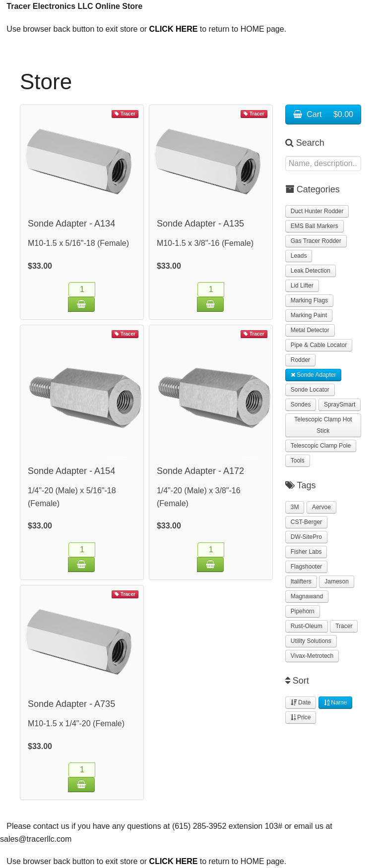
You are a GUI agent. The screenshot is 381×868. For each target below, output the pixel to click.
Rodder (300, 360)
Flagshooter (306, 567)
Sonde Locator (310, 390)
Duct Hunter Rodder (317, 211)
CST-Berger (306, 522)
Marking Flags (309, 300)
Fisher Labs (306, 552)
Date (301, 702)
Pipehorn (303, 611)
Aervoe (321, 507)
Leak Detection (311, 271)
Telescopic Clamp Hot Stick (323, 425)
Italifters (301, 581)
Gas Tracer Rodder (316, 241)
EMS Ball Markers (315, 226)
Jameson (337, 581)
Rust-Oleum (307, 626)
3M (295, 507)
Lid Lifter (302, 286)
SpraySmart (340, 405)
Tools (298, 461)
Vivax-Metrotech (312, 656)
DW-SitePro (306, 537)
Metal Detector (310, 330)
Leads (299, 256)
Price (301, 717)
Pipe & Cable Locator (319, 345)
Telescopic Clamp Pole (321, 446)
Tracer (344, 626)
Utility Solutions (311, 641)
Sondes (301, 405)
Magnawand (307, 596)
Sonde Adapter (314, 375)
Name (335, 702)
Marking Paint (309, 315)
